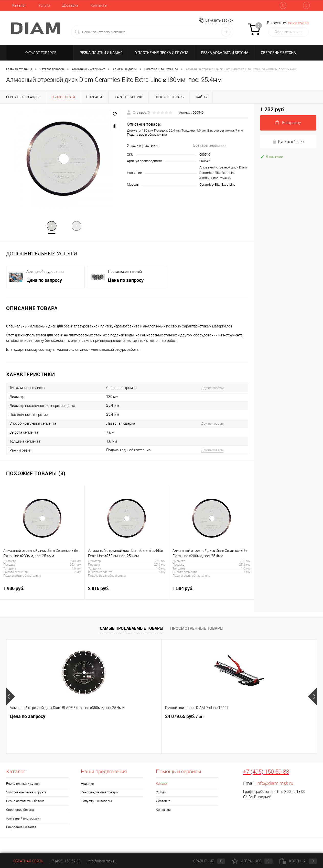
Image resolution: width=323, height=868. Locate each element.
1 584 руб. (212, 592)
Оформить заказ (288, 32)
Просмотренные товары (197, 629)
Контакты (99, 5)
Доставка (70, 5)
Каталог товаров (40, 53)
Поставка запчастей (125, 273)
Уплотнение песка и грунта (162, 53)
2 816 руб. (127, 592)
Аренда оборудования (45, 273)
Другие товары (212, 389)
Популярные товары (96, 802)
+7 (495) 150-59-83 (266, 772)
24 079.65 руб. (107, 717)
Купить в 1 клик (288, 142)
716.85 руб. (177, 717)
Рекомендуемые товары (100, 793)
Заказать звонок (219, 20)
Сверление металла (21, 828)
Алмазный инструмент (24, 819)
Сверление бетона (278, 53)
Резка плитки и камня (101, 53)
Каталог (19, 5)
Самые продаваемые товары (132, 629)
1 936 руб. (42, 592)
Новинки (87, 784)
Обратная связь (25, 861)
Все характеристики (210, 145)
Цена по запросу (44, 281)
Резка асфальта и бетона (225, 53)
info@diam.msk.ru (275, 784)
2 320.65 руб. (261, 717)
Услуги (44, 5)
